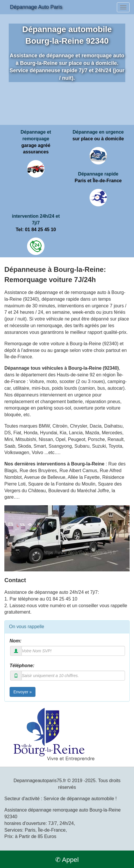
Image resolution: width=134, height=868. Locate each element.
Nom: (16, 641)
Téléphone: (22, 666)
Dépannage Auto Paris (36, 7)
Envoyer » (23, 692)
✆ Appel (67, 860)
